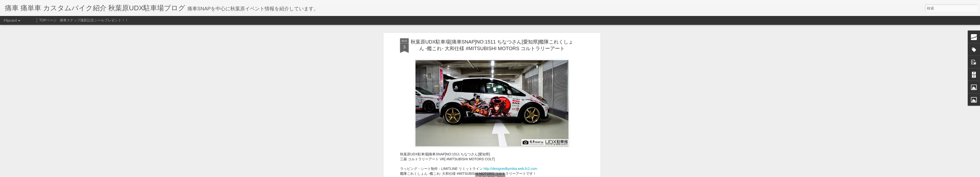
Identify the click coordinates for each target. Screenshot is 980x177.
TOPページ (48, 20)
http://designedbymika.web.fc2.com (510, 169)
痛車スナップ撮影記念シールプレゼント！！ (94, 20)
